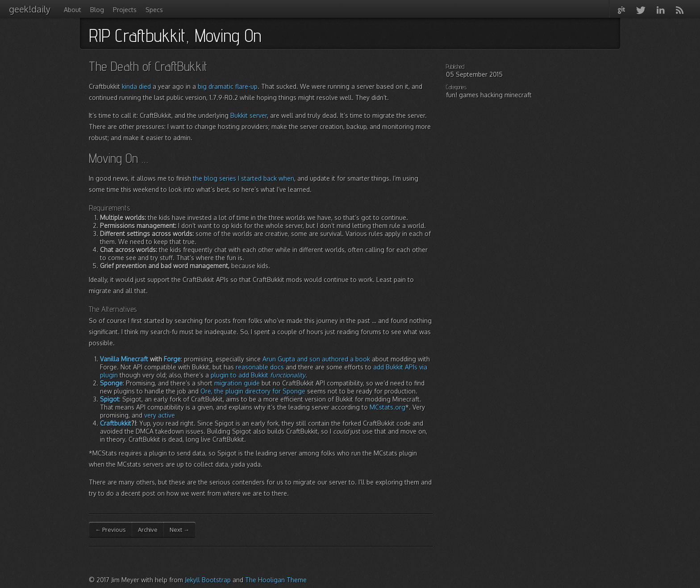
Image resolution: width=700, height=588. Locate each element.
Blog (97, 10)
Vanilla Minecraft (124, 359)
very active (160, 415)
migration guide (237, 383)
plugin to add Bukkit (258, 375)
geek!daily (30, 9)
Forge (172, 359)
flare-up (246, 86)
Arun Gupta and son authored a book (316, 359)
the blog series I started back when (244, 178)
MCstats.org (387, 407)
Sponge (111, 383)
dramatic (221, 86)
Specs (154, 10)
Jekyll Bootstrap (208, 580)
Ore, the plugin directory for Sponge (253, 391)
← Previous (110, 530)
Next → (179, 530)
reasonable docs (260, 367)
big (202, 86)
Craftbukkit (116, 423)
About (73, 10)
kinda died (136, 86)
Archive (148, 530)
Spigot (110, 399)
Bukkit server (249, 115)
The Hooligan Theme (276, 580)
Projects (125, 10)
